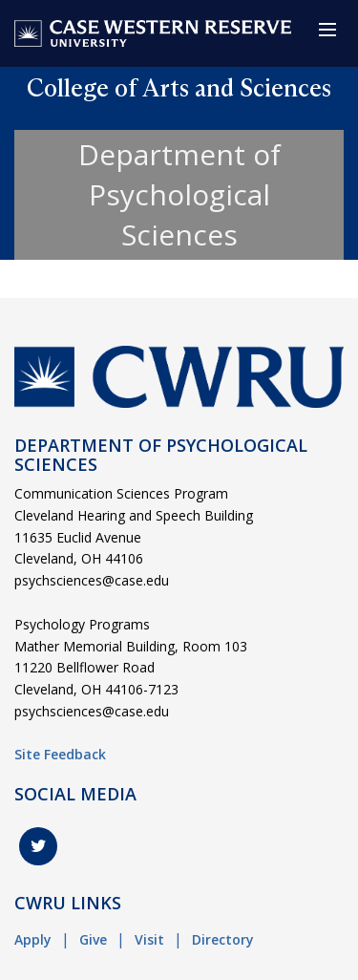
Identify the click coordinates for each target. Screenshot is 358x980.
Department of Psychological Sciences (179, 194)
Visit (149, 939)
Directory (223, 939)
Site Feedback (60, 754)
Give (93, 939)
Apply (33, 939)
